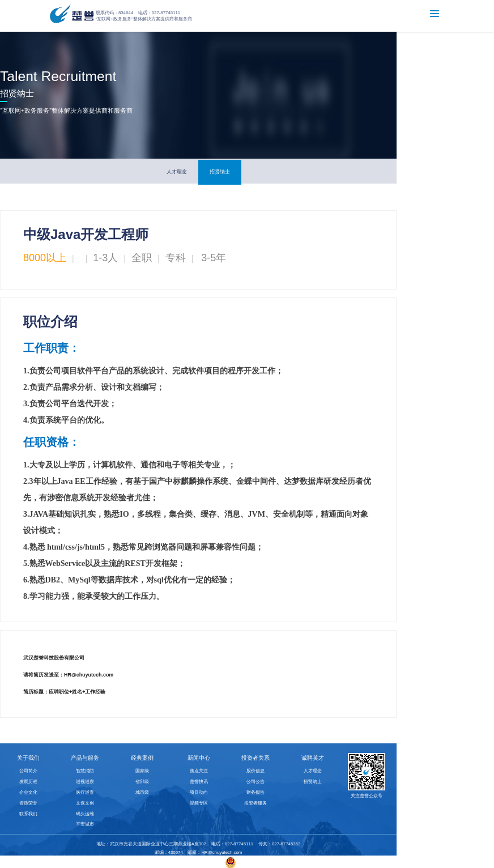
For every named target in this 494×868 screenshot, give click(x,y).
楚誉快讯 (199, 782)
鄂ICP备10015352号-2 (196, 862)
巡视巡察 (85, 782)
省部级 (142, 782)
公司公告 (255, 782)
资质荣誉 (28, 803)
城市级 (142, 792)
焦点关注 (199, 771)
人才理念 (177, 172)
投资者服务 (255, 803)
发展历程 (28, 782)
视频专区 (199, 803)
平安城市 (85, 824)
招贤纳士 (220, 172)
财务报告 (255, 792)
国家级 (142, 771)
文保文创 (85, 803)
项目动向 (199, 792)
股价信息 (255, 771)
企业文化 (28, 792)
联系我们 (28, 814)
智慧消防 (85, 771)
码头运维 (85, 814)
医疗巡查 (85, 792)
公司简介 (28, 771)
